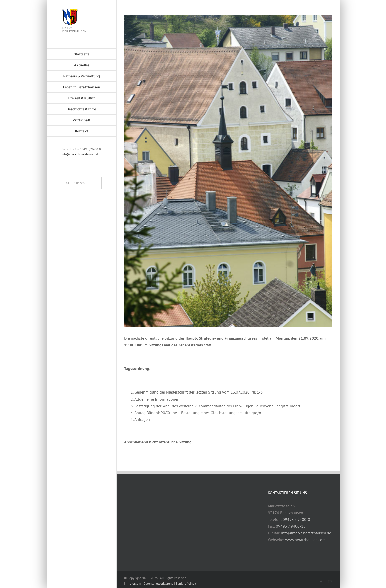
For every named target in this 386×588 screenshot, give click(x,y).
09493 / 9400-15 (291, 526)
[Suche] (68, 183)
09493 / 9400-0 (296, 519)
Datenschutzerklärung (158, 584)
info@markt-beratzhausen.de (80, 154)
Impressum (133, 584)
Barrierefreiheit (186, 584)
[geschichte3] (228, 171)
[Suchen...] (82, 183)
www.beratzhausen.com (305, 540)
